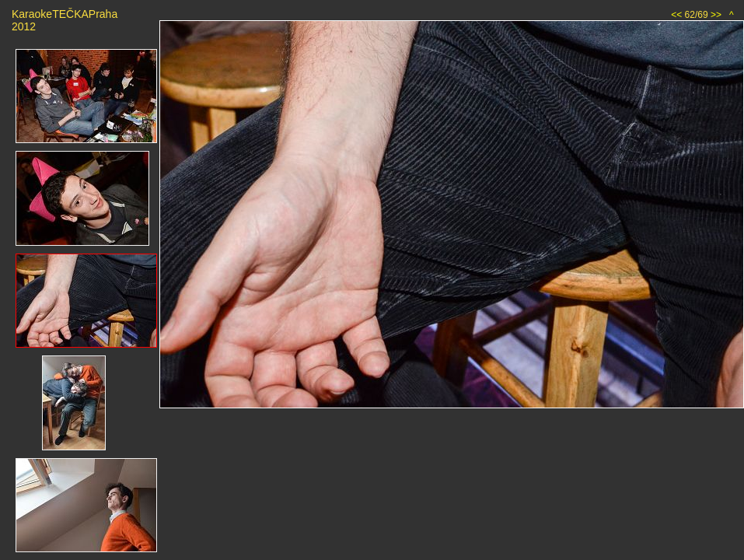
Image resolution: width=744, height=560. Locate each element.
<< (676, 15)
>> (716, 15)
